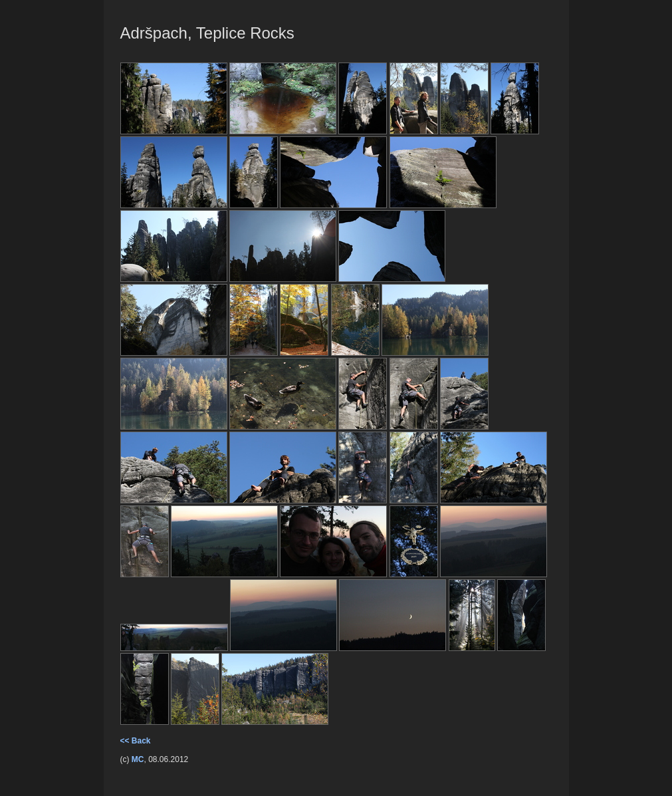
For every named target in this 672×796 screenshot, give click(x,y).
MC (138, 759)
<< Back (136, 741)
